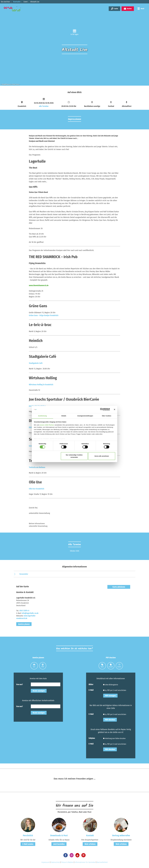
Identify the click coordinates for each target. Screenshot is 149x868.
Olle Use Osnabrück (37, 488)
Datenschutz (55, 861)
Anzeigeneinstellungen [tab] (85, 416)
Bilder (91, 684)
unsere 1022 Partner (47, 425)
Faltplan (92, 737)
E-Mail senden (28, 843)
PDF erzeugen (110, 695)
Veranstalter (24, 573)
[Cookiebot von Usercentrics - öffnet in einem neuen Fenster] (102, 409)
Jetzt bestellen (59, 843)
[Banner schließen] (115, 409)
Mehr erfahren (90, 843)
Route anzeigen (39, 690)
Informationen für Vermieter (85, 861)
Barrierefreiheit (102, 861)
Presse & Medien (67, 861)
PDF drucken (110, 719)
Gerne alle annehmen (102, 456)
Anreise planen (24, 623)
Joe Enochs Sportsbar (37, 406)
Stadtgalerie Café (36, 363)
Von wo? (20, 684)
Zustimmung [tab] (42, 416)
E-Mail (91, 689)
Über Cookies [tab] (107, 416)
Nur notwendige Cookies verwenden (74, 456)
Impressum (45, 861)
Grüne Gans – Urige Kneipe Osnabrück (44, 315)
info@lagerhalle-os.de (30, 612)
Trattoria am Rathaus (37, 467)
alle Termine (44, 106)
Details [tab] (64, 416)
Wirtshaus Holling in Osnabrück (41, 384)
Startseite (17, 2)
